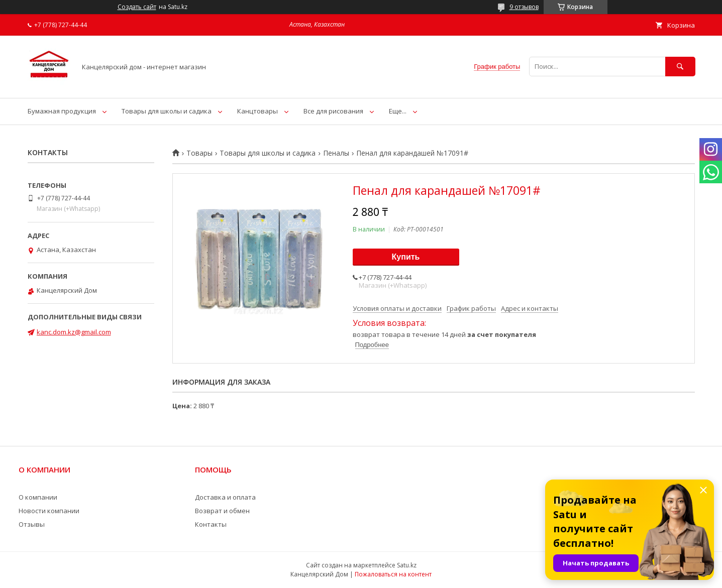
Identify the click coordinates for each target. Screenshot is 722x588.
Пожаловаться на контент (393, 574)
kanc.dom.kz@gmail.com (74, 332)
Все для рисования (333, 111)
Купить (406, 257)
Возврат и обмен (222, 511)
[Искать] (680, 67)
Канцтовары (257, 111)
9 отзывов (524, 7)
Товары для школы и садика (167, 111)
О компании (38, 497)
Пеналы (336, 153)
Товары (199, 153)
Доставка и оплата (225, 497)
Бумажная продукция (62, 111)
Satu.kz (407, 565)
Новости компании (49, 511)
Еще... (398, 111)
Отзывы (32, 524)
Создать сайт (137, 7)
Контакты (211, 524)
